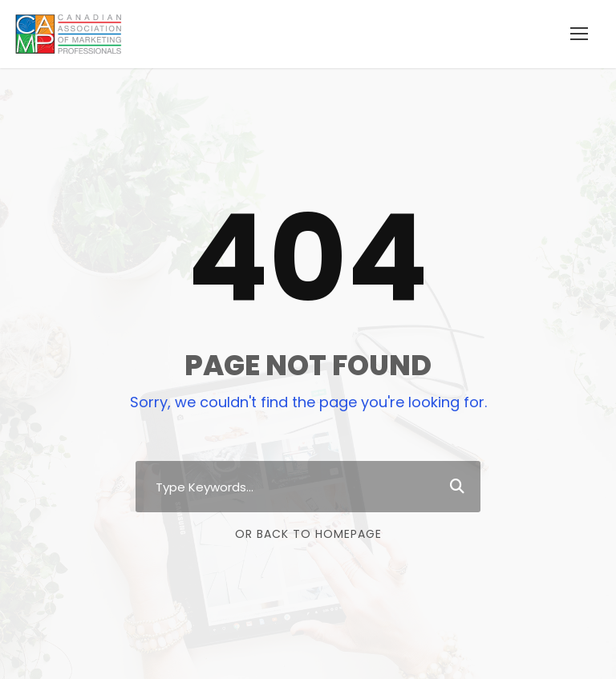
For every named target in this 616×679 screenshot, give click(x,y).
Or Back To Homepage (308, 534)
